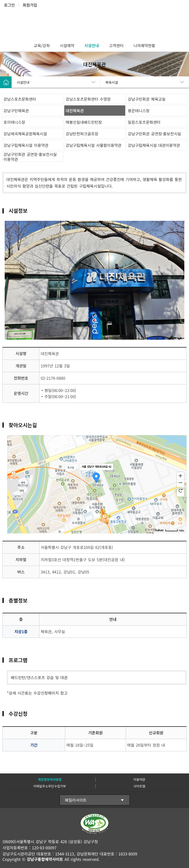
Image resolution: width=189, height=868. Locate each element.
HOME (6, 82)
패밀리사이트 (76, 800)
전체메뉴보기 (182, 17)
